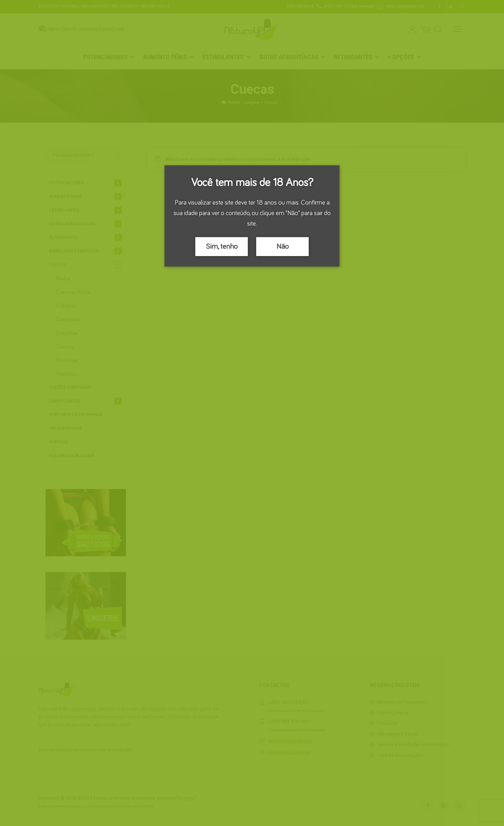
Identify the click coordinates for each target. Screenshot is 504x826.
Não (283, 247)
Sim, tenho (222, 247)
